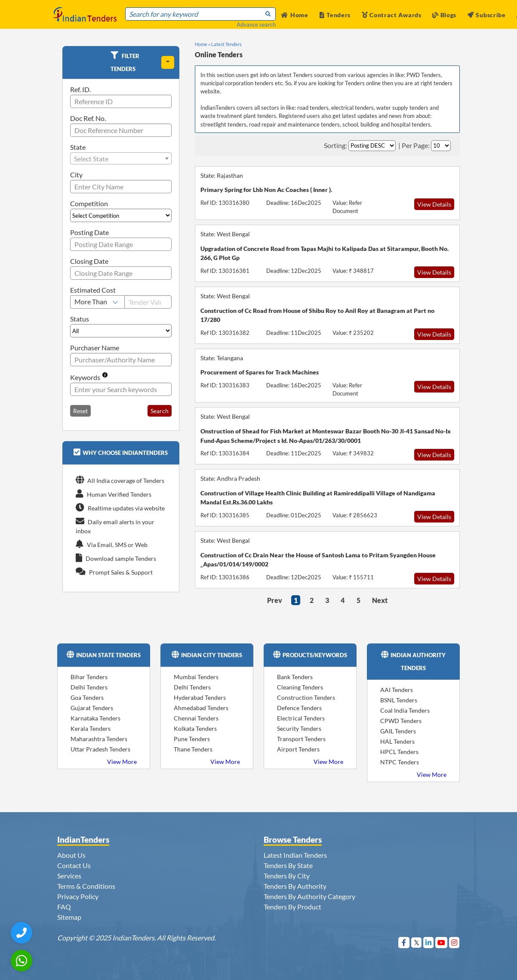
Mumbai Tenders (196, 677)
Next (380, 600)
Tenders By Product (292, 907)
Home (295, 15)
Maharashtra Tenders (99, 739)
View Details (434, 204)
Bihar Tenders (89, 677)
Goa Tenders (87, 697)
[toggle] (168, 62)
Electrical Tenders (301, 718)
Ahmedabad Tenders (201, 708)
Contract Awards (392, 15)
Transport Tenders (301, 739)
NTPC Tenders (400, 762)
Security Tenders (299, 728)
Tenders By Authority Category (309, 896)
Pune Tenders (192, 739)
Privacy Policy (78, 896)
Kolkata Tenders (195, 728)
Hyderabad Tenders (200, 697)
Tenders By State (288, 865)
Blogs (444, 15)
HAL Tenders (397, 741)
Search (160, 411)
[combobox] (121, 158)
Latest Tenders (226, 44)
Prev (275, 600)
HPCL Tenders (399, 752)
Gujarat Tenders (92, 708)
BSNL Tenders (399, 700)
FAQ (64, 907)
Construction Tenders (306, 697)
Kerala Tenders (91, 728)
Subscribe (487, 15)
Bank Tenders (295, 677)
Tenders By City (287, 876)
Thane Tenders (193, 749)
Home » (203, 44)
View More (122, 762)
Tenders (335, 15)
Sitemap (69, 917)
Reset (80, 411)
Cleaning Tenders (300, 687)
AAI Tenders (397, 690)
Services (69, 876)
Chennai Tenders (196, 718)
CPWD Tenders (401, 721)
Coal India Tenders (405, 710)
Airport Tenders (298, 749)
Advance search (256, 25)
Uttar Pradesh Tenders (100, 749)
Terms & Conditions (86, 886)
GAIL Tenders (398, 731)
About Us (71, 855)
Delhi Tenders (89, 687)
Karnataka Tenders (95, 718)
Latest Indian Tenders (295, 855)
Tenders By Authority (295, 886)
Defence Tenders (299, 708)
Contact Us (74, 865)
